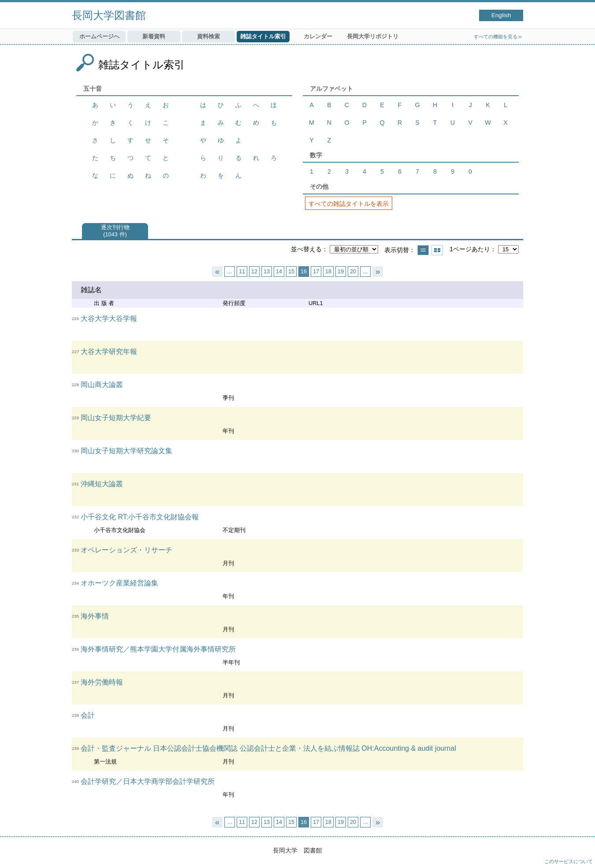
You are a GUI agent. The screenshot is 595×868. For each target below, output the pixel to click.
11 (242, 271)
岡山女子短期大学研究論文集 (126, 451)
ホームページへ (99, 36)
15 (291, 271)
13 (267, 271)
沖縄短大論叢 (102, 484)
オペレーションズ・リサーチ (126, 550)
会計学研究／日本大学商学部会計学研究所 (148, 781)
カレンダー (318, 36)
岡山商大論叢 (102, 385)
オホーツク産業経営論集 (119, 583)
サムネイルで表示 (437, 250)
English (501, 15)
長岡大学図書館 (109, 15)
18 (328, 271)
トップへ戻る (580, 853)
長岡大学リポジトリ (373, 36)
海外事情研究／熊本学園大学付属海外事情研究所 (158, 649)
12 (254, 271)
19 (341, 271)
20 (353, 271)
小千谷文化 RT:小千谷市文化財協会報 (140, 517)
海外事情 (95, 616)
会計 (88, 715)
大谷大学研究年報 (109, 352)
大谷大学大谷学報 (109, 319)
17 (316, 271)
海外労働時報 (102, 682)
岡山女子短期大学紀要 (116, 418)
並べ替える (306, 249)
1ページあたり (470, 249)
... (230, 271)
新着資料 (154, 36)
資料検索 (208, 36)
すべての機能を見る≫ (498, 37)
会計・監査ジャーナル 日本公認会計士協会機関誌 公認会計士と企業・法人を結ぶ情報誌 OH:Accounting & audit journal (268, 748)
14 (279, 271)
